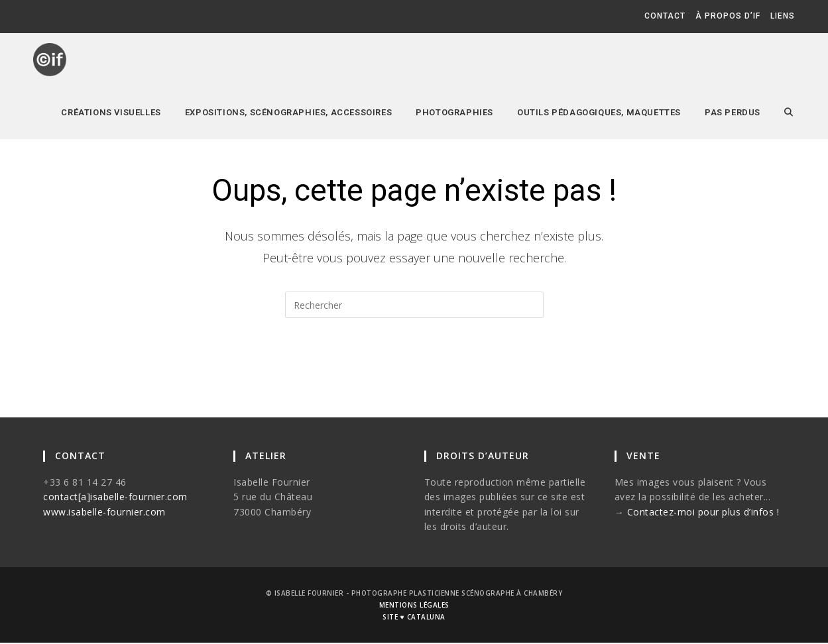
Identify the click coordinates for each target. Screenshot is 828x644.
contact (665, 16)
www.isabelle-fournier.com (104, 512)
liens (783, 16)
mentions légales (414, 606)
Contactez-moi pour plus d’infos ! (703, 512)
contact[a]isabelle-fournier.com (115, 497)
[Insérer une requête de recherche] (414, 305)
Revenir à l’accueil (414, 371)
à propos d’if (728, 16)
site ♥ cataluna (414, 618)
